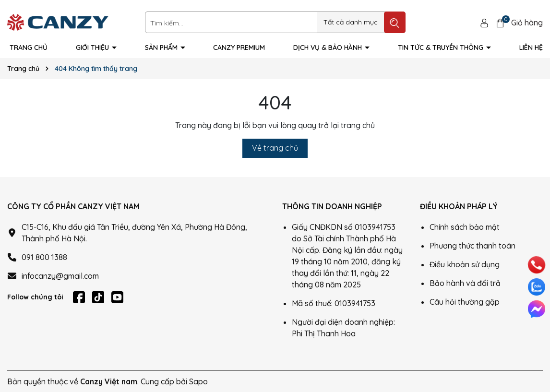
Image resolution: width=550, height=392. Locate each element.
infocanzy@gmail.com (60, 276)
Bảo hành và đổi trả (465, 283)
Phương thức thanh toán (472, 246)
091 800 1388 (44, 257)
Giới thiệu (93, 48)
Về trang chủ (275, 148)
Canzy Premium (239, 48)
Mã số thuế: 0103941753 (334, 303)
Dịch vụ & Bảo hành (329, 48)
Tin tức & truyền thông (442, 48)
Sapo (198, 381)
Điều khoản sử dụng (465, 264)
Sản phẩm (162, 48)
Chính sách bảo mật (465, 227)
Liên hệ (531, 48)
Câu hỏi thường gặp (465, 302)
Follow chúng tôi (35, 297)
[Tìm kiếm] (395, 22)
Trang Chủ (29, 48)
